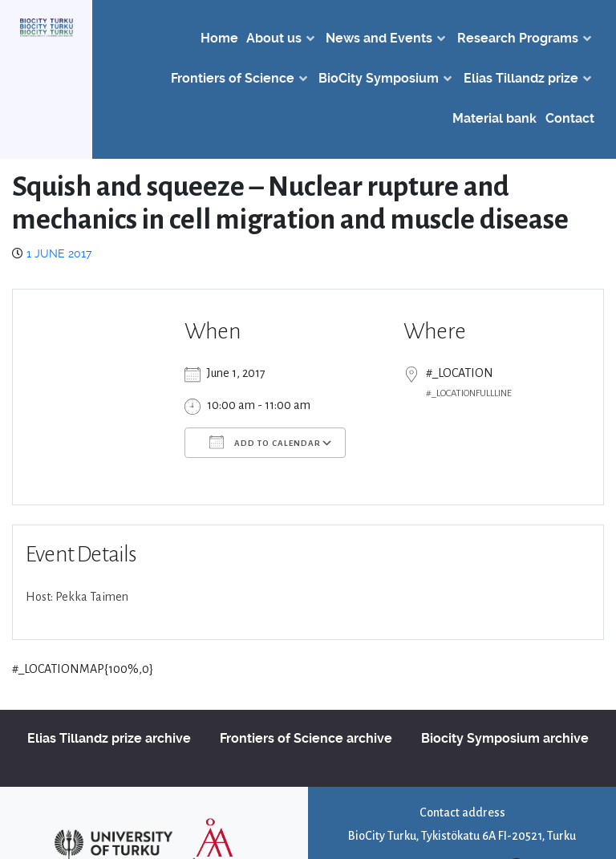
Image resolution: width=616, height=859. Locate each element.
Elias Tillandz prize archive (109, 738)
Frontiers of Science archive (306, 738)
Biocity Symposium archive (505, 738)
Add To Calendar (265, 442)
